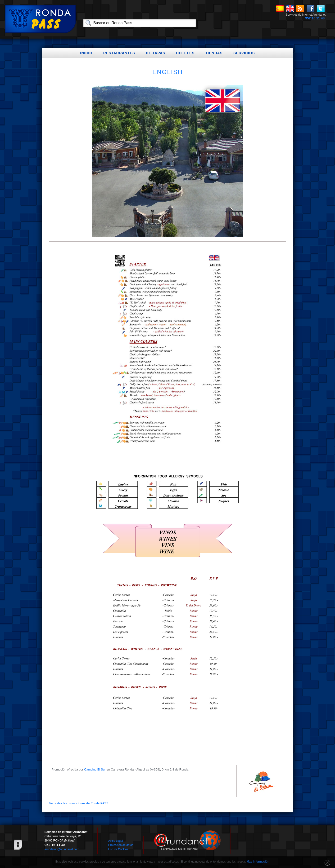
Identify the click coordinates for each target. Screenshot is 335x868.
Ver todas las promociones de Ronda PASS (79, 803)
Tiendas (214, 53)
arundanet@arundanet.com (62, 849)
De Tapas (156, 53)
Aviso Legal (116, 841)
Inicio (86, 53)
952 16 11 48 (315, 18)
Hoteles (185, 53)
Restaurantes (119, 53)
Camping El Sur (95, 769)
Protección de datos (121, 845)
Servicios (244, 53)
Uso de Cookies (118, 849)
